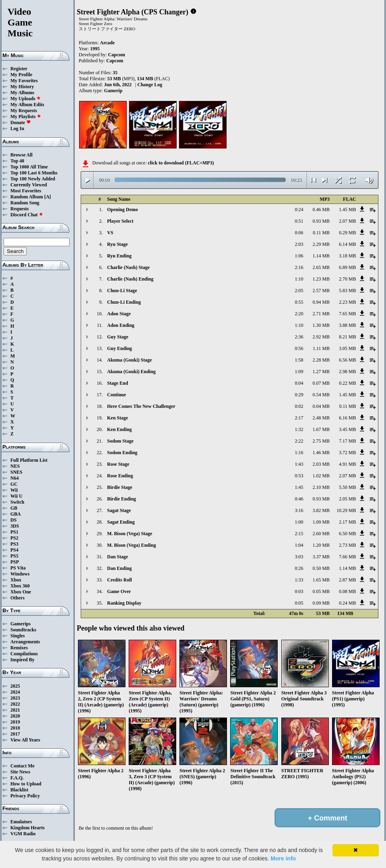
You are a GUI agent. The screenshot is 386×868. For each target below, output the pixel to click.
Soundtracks (23, 630)
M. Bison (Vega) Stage (130, 534)
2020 (15, 716)
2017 (15, 734)
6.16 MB (347, 418)
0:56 (299, 348)
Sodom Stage (120, 441)
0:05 (299, 603)
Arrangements (25, 642)
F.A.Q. (17, 778)
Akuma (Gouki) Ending (131, 372)
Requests (20, 209)
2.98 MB (347, 372)
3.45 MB (347, 429)
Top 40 (17, 161)
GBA (16, 514)
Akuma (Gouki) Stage (129, 360)
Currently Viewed (29, 185)
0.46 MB (321, 210)
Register (19, 69)
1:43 (299, 464)
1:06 (299, 256)
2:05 (299, 291)
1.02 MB (321, 476)
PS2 (14, 538)
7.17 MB (347, 441)
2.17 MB (347, 522)
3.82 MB (321, 510)
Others (17, 598)
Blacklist (19, 790)
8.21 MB (347, 337)
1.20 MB (321, 545)
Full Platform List (29, 460)
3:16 (299, 510)
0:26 (299, 568)
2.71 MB (321, 314)
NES (15, 466)
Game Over (119, 591)
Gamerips (21, 624)
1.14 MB (321, 256)
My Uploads (26, 99)
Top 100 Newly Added (33, 179)
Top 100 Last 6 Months (34, 173)
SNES (16, 472)
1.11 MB (321, 348)
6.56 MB (347, 360)
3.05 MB (347, 348)
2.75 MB (321, 441)
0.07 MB (321, 383)
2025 (15, 686)
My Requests (24, 111)
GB (14, 508)
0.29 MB (347, 233)
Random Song (25, 203)
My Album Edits (27, 105)
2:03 (299, 244)
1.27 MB (321, 372)
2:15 (299, 534)
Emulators (21, 822)
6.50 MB (347, 534)
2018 (15, 728)
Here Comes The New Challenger (141, 406)
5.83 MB (347, 291)
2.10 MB (321, 487)
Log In (17, 129)
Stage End (117, 383)
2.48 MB (321, 418)
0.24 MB (347, 603)
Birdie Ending (121, 499)
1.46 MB (321, 453)
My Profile (21, 75)
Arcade (107, 43)
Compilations (24, 654)
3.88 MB (347, 325)
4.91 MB (347, 464)
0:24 (299, 210)
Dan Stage (117, 557)
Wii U (16, 496)
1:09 (299, 372)
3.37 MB (321, 557)
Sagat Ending (121, 522)
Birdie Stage (120, 487)
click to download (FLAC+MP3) (181, 163)
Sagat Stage (119, 510)
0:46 (299, 499)
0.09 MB (321, 603)
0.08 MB (347, 591)
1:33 (299, 580)
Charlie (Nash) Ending (130, 279)
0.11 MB (321, 233)
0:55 (299, 302)
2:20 (299, 314)
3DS (15, 526)
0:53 (299, 476)
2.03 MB (321, 464)
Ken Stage (117, 418)
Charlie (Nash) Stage (128, 267)
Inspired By (22, 660)
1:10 (299, 279)
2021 (15, 710)
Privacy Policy (25, 796)
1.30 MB (321, 325)
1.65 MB (321, 580)
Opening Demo (122, 210)
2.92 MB (321, 337)
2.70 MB (347, 279)
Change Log (150, 85)
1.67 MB (321, 429)
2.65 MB (321, 267)
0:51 (299, 221)
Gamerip (113, 91)
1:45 (299, 487)
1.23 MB (321, 279)
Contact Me (22, 766)
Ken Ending (119, 429)
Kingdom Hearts (28, 828)
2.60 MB (321, 534)
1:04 (299, 545)
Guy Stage (118, 337)
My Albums (22, 93)
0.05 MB (321, 591)
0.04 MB (321, 406)
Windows (20, 574)
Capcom (116, 55)
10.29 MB (346, 510)
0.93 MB (321, 221)
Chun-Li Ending (124, 302)
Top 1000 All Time (29, 167)
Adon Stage (119, 314)
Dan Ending (119, 568)
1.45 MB (347, 210)
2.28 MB (321, 360)
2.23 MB (347, 302)
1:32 (299, 429)
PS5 (14, 556)
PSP (15, 562)
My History (22, 87)
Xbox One (21, 592)
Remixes (19, 648)
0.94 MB (321, 302)
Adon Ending (121, 325)
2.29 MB (321, 244)
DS (13, 520)
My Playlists (26, 117)
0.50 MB (321, 568)
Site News (20, 772)
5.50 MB (347, 487)
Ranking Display (124, 603)
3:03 (299, 557)
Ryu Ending (119, 256)
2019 (15, 722)
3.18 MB (347, 256)
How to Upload (26, 784)
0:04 (299, 383)
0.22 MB (347, 383)
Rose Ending (120, 476)
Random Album (27, 197)
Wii (14, 490)
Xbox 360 (20, 586)
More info (283, 858)
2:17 (299, 418)
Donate (21, 123)
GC (14, 484)
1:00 (299, 522)
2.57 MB (321, 291)
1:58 (299, 360)
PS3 (14, 544)
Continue (116, 395)
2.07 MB (347, 221)
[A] (48, 197)
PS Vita (18, 568)
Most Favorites (26, 191)
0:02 (299, 406)
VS (110, 233)
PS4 (14, 550)
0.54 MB (321, 395)
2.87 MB (347, 580)
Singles (18, 636)
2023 (15, 698)
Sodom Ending (122, 453)
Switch (17, 502)
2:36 (299, 337)
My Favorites (24, 81)
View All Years (25, 740)
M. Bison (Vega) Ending (131, 545)
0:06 (299, 233)
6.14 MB (347, 244)
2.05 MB (347, 499)
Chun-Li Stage (122, 291)
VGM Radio (23, 834)
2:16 (299, 267)
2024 (15, 692)
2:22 (299, 441)
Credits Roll (119, 580)
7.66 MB (347, 557)
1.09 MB (321, 522)
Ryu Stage (117, 244)
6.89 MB (347, 267)
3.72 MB (347, 453)
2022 (15, 704)
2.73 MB (347, 545)
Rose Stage (118, 464)
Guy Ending (119, 348)
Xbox (16, 580)
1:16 (299, 453)
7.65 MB (347, 314)
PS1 (14, 532)
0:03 (299, 591)
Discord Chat (27, 215)
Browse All (21, 155)
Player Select (120, 221)
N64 (15, 478)
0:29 (299, 395)
